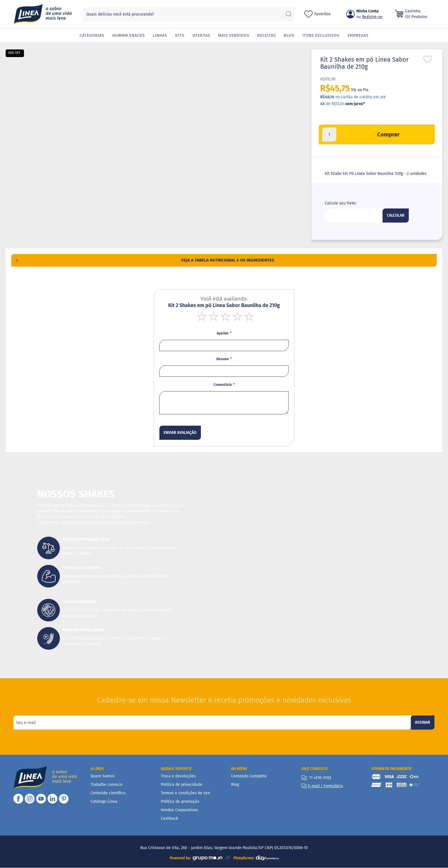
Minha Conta (367, 11)
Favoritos (322, 14)
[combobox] (189, 14)
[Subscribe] (423, 723)
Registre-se (372, 17)
